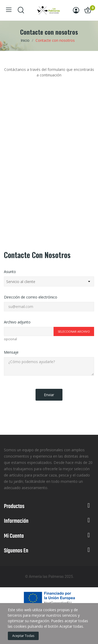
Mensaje (11, 352)
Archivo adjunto (17, 322)
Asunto (10, 272)
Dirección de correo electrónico (31, 297)
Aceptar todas (23, 636)
